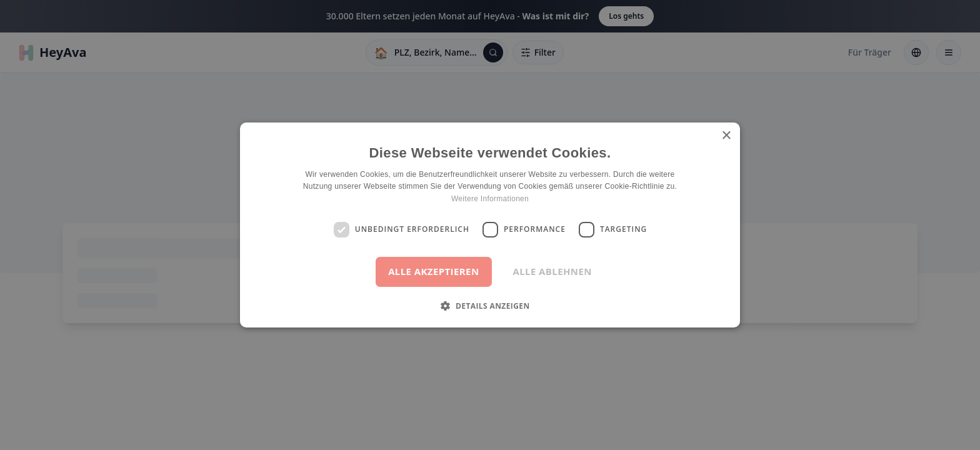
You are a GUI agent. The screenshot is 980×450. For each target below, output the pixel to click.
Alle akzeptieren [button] (433, 271)
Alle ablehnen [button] (552, 271)
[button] (490, 306)
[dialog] (490, 225)
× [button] (726, 136)
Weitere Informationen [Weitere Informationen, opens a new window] (490, 199)
